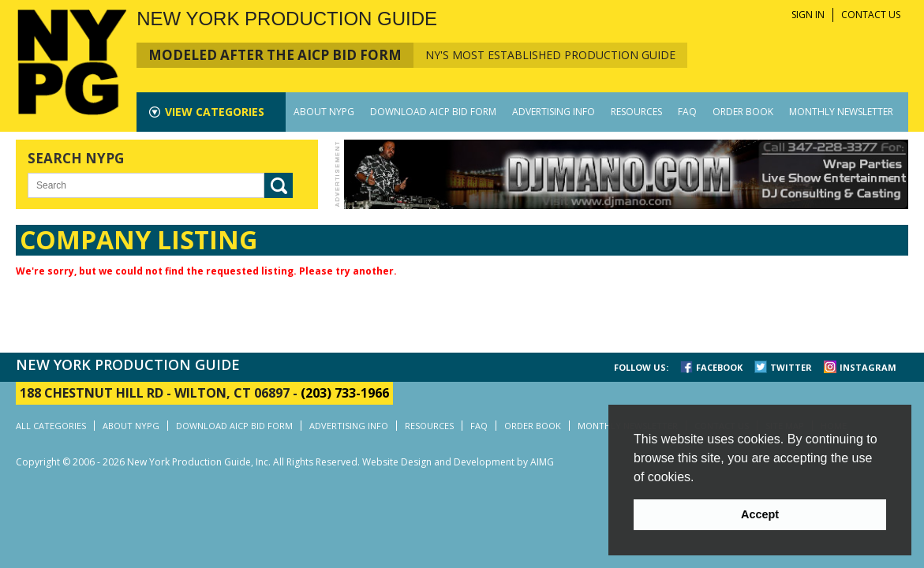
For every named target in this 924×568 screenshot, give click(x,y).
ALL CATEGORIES (51, 426)
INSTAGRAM (868, 367)
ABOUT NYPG (324, 112)
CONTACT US (871, 15)
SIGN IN (808, 15)
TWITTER (791, 367)
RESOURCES (636, 112)
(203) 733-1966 (345, 393)
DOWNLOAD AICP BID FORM (433, 112)
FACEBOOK (719, 367)
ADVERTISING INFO (554, 112)
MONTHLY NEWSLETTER (841, 112)
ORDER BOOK (743, 112)
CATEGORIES (215, 112)
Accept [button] (760, 514)
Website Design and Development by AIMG (458, 462)
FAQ (687, 112)
